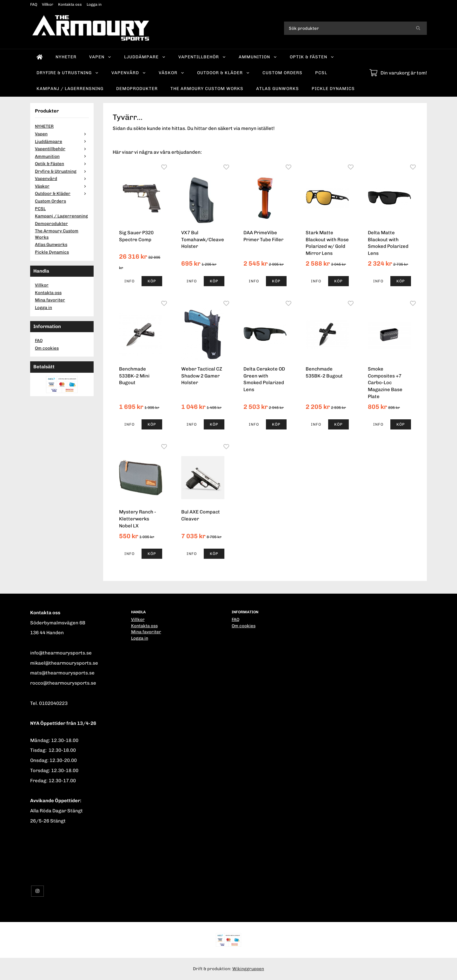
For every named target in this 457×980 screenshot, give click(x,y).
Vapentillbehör (202, 57)
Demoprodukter (137, 88)
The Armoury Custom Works (207, 88)
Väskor (172, 73)
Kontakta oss (70, 4)
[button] (152, 281)
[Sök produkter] (347, 28)
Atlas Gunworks (278, 88)
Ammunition (258, 57)
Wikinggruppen (248, 969)
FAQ (34, 4)
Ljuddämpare (145, 57)
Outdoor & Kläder (223, 73)
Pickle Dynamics (333, 88)
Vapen (100, 57)
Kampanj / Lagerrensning (70, 88)
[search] (418, 28)
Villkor (48, 4)
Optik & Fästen (312, 57)
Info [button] (129, 281)
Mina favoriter (50, 300)
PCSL (321, 73)
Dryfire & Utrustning (68, 73)
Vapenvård (129, 73)
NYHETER (66, 57)
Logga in (94, 4)
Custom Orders (282, 73)
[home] (40, 57)
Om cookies (47, 348)
